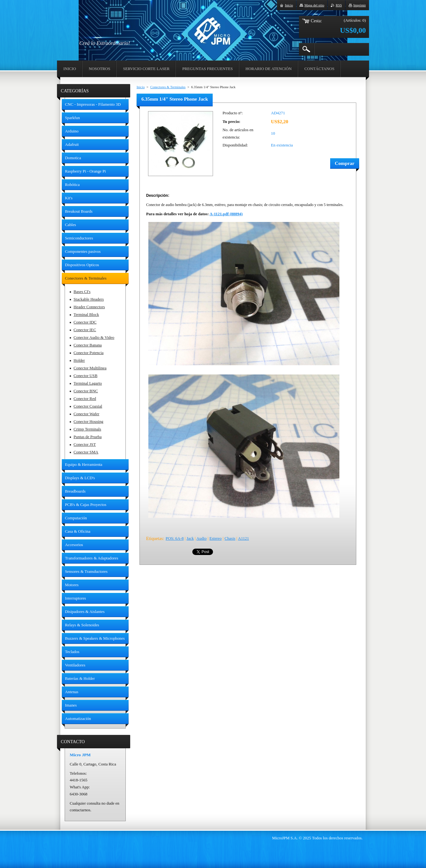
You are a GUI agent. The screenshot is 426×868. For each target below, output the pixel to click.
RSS (339, 5)
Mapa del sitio (314, 5)
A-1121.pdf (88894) (226, 214)
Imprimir (360, 5)
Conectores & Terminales (168, 87)
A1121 (244, 538)
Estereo (216, 538)
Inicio (141, 87)
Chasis (230, 538)
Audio (202, 538)
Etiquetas (154, 538)
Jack (190, 538)
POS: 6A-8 (175, 538)
